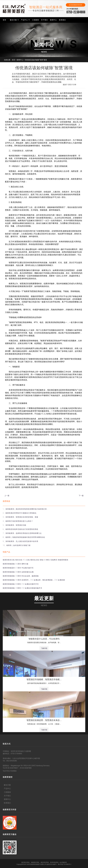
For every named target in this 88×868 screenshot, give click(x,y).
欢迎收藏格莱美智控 (76, 5)
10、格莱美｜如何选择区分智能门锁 (17, 545)
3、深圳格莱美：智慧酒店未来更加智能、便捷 (20, 517)
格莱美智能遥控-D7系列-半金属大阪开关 (18, 568)
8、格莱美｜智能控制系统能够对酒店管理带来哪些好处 (24, 537)
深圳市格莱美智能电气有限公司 (37, 864)
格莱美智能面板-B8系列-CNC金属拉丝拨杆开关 (21, 584)
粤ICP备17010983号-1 (65, 864)
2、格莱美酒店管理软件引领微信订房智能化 (20, 513)
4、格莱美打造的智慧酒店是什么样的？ (18, 521)
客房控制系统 (54, 862)
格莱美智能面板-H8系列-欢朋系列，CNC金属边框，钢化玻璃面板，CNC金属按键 (34, 580)
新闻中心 (53, 20)
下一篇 (81, 496)
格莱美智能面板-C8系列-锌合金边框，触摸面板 (21, 576)
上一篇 (7, 496)
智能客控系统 (35, 862)
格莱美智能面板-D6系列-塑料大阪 (16, 564)
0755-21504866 (76, 12)
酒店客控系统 (25, 862)
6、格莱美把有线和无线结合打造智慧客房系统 (20, 529)
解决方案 (13, 20)
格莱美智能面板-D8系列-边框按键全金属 (18, 572)
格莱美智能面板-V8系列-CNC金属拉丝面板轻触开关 (22, 588)
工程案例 (35, 20)
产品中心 (24, 20)
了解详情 (44, 648)
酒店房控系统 (45, 862)
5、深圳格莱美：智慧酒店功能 (14, 525)
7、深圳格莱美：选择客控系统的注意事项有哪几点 (22, 533)
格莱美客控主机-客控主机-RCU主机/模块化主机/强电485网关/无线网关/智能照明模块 (36, 560)
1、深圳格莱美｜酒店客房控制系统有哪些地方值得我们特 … (26, 509)
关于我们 (44, 20)
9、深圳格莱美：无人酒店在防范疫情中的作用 (20, 541)
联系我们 (62, 20)
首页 (4, 20)
